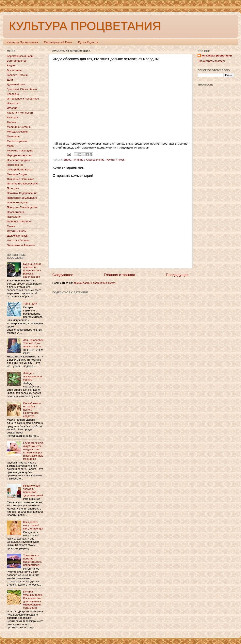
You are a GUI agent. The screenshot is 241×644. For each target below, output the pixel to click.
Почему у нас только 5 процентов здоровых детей (33, 491)
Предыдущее (177, 275)
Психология (14, 217)
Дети (10, 80)
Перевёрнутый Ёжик (58, 42)
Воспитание (14, 70)
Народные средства (19, 155)
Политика (13, 188)
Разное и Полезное (19, 221)
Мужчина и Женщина (20, 151)
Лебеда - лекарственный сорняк (33, 376)
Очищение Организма (21, 179)
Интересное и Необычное (23, 99)
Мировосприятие (17, 141)
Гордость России (17, 75)
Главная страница (120, 275)
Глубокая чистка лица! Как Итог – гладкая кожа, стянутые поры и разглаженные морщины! (33, 451)
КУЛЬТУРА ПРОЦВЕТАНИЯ (85, 26)
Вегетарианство (17, 61)
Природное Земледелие (22, 198)
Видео (67, 160)
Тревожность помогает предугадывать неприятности (32, 560)
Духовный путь (16, 84)
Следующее (63, 275)
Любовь (12, 122)
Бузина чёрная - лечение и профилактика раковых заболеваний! (33, 270)
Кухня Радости (88, 42)
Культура (12, 117)
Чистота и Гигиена (18, 240)
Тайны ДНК (30, 304)
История (12, 108)
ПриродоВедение (18, 203)
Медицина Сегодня (19, 127)
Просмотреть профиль (212, 61)
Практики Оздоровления (22, 193)
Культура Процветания (22, 42)
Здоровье (13, 94)
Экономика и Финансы (21, 245)
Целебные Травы (18, 236)
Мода (10, 146)
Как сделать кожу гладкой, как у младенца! (33, 525)
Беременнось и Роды (20, 56)
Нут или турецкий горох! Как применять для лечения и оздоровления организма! (33, 600)
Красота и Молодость (20, 113)
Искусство (13, 103)
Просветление (16, 212)
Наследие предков (18, 160)
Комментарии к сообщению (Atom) (95, 283)
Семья (11, 226)
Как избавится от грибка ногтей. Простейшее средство (32, 410)
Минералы (13, 136)
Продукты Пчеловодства (22, 207)
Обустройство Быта (19, 170)
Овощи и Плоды (17, 174)
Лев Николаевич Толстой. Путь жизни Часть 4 (33, 343)
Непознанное (15, 165)
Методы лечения (17, 132)
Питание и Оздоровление (88, 160)
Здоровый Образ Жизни (22, 89)
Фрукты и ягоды (116, 160)
